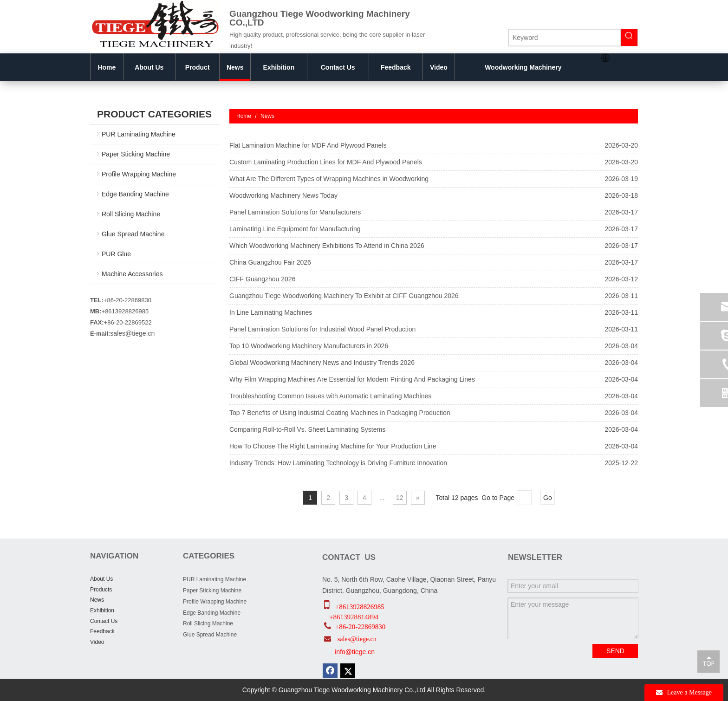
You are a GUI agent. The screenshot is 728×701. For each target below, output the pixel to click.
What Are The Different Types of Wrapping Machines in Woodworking (329, 179)
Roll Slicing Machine (131, 214)
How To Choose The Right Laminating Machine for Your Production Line (333, 446)
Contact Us (104, 621)
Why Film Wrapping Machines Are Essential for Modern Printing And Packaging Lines (352, 379)
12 (400, 498)
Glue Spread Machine (133, 234)
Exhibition (102, 610)
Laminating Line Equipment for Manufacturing (295, 229)
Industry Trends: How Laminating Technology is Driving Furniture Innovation (338, 463)
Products (101, 590)
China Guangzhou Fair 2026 (270, 262)
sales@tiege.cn (132, 333)
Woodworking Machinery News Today (283, 195)
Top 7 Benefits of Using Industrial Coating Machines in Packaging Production (340, 413)
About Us (101, 579)
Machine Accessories (132, 274)
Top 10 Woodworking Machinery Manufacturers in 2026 (309, 346)
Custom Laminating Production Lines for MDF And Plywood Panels (326, 162)
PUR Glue (116, 254)
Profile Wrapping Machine (139, 174)
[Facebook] (330, 671)
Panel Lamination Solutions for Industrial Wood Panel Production (322, 329)
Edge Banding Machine (135, 194)
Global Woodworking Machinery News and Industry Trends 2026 (322, 363)
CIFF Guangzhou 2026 (262, 279)
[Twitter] (348, 671)
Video (97, 642)
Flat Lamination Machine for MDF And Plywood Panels (308, 145)
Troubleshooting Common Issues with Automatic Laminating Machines (330, 396)
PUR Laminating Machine (139, 134)
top (708, 661)
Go (548, 498)
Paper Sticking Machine (136, 154)
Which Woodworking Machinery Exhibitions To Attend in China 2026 (327, 246)
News (97, 600)
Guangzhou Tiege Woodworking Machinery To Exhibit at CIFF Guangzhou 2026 (344, 296)
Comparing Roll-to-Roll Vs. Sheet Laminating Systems (307, 429)
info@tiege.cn (355, 652)
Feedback (102, 631)
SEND (615, 651)
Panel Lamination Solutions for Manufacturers (295, 212)
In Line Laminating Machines (271, 312)
